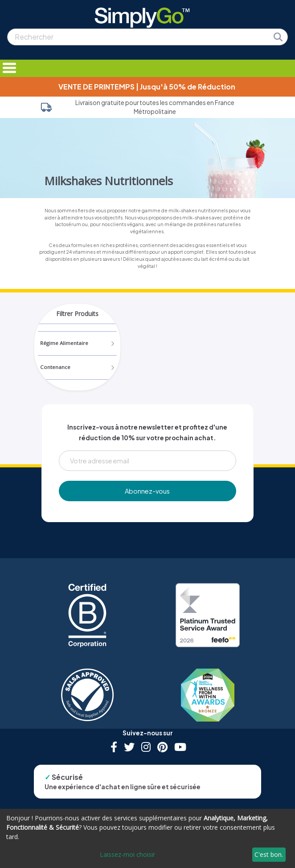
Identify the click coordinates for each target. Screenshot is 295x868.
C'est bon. (269, 854)
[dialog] (147, 838)
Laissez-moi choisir (127, 854)
